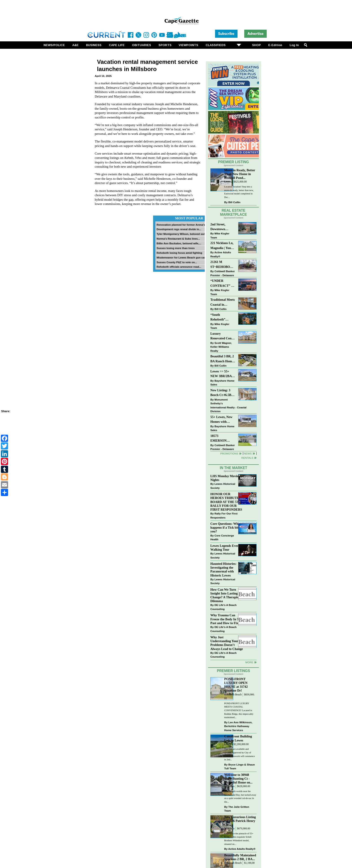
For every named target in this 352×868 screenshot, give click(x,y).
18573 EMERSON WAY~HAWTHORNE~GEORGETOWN (223, 439)
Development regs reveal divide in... (179, 229)
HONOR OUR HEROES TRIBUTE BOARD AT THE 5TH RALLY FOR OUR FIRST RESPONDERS (226, 502)
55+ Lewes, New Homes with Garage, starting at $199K (222, 420)
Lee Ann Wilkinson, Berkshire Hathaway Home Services (238, 726)
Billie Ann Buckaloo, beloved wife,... (179, 243)
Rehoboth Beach (233, 695)
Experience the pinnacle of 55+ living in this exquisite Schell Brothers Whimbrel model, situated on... (239, 839)
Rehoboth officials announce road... (179, 267)
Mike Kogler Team (220, 235)
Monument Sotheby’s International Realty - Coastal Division (228, 405)
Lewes (228, 182)
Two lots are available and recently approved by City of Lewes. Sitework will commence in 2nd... (240, 754)
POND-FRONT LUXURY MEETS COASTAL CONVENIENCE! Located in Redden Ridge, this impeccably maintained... (239, 710)
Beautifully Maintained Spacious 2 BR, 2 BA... (240, 857)
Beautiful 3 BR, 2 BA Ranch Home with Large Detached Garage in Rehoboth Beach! (222, 359)
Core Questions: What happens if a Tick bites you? (226, 527)
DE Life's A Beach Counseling (223, 607)
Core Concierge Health (222, 537)
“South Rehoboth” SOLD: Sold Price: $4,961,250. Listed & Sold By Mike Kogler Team (222, 317)
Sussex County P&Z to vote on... (177, 262)
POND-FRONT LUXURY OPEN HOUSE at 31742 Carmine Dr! (236, 685)
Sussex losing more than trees (176, 248)
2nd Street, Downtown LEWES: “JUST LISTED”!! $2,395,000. (222, 227)
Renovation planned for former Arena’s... (182, 225)
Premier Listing (234, 162)
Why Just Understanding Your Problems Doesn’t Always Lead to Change (227, 643)
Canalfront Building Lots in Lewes (238, 738)
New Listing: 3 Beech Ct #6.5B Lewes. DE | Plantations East (222, 393)
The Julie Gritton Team (237, 809)
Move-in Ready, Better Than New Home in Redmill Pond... (240, 174)
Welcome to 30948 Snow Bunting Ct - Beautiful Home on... (238, 779)
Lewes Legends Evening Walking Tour (227, 548)
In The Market (233, 468)
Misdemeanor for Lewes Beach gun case (182, 257)
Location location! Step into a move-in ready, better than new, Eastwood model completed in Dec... (239, 192)
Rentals (247, 458)
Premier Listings (233, 671)
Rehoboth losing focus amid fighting (179, 253)
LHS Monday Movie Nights (224, 478)
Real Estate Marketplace (233, 213)
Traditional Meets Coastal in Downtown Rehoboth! (223, 302)
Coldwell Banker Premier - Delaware (223, 273)
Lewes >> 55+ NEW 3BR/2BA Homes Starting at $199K (221, 374)
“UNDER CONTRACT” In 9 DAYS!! (222, 284)
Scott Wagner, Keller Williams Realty (221, 347)
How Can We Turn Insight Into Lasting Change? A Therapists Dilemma (225, 595)
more (249, 662)
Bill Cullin (234, 202)
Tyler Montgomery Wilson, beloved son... (182, 234)
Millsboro (229, 786)
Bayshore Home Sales (222, 383)
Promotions (229, 453)
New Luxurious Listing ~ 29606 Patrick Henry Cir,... (240, 821)
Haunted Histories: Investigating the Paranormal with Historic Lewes (223, 569)
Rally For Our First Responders (224, 515)
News (248, 453)
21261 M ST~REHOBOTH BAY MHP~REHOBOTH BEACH (223, 265)
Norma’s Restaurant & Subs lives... (178, 239)
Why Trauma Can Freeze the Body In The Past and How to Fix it (226, 619)
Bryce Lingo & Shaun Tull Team (240, 767)
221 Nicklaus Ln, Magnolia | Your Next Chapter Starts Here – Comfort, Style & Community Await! (222, 246)
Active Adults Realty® (221, 254)
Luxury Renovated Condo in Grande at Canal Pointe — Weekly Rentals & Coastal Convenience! (223, 336)
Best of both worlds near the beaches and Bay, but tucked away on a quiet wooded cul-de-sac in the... (240, 797)
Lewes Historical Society (223, 486)
